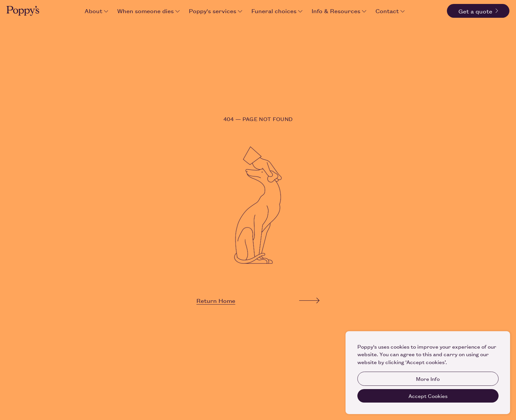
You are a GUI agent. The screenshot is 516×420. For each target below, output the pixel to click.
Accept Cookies (428, 396)
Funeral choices (277, 11)
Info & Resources (339, 11)
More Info (428, 379)
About (96, 11)
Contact (390, 11)
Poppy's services (216, 11)
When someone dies (148, 11)
